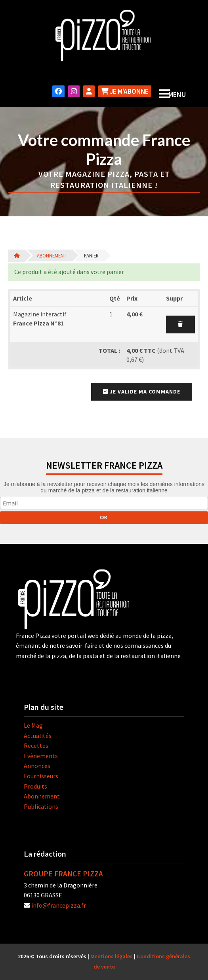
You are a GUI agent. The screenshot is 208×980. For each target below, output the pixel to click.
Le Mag (33, 725)
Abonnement (52, 255)
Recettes (36, 745)
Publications (41, 806)
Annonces (37, 766)
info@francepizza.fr (59, 905)
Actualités (38, 736)
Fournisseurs (41, 776)
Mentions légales (112, 956)
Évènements (41, 756)
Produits (35, 786)
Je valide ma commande (142, 392)
